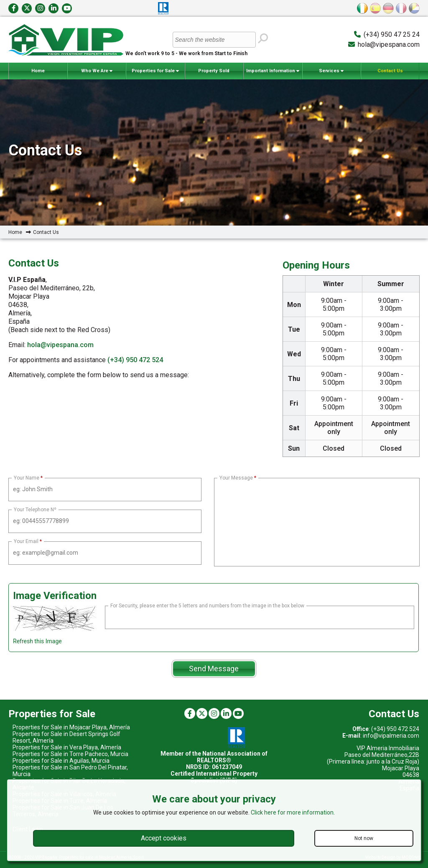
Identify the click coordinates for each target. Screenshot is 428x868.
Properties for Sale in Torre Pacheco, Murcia (70, 754)
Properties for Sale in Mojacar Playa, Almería (71, 727)
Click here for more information (292, 812)
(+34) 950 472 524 (135, 360)
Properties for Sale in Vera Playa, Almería (67, 747)
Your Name (27, 478)
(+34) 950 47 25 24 (392, 34)
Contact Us (390, 71)
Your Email (26, 541)
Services (331, 71)
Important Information (273, 71)
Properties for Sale (155, 71)
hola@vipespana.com (389, 44)
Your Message (236, 478)
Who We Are (97, 71)
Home (38, 71)
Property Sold (214, 71)
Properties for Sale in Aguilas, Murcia (61, 761)
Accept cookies (164, 838)
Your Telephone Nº (35, 510)
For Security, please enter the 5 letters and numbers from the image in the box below (207, 606)
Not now (364, 838)
